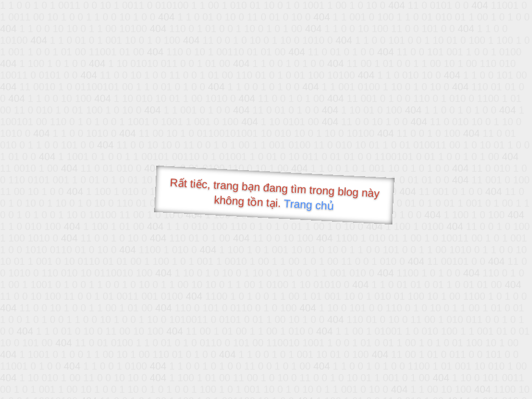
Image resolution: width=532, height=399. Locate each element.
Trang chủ (309, 205)
